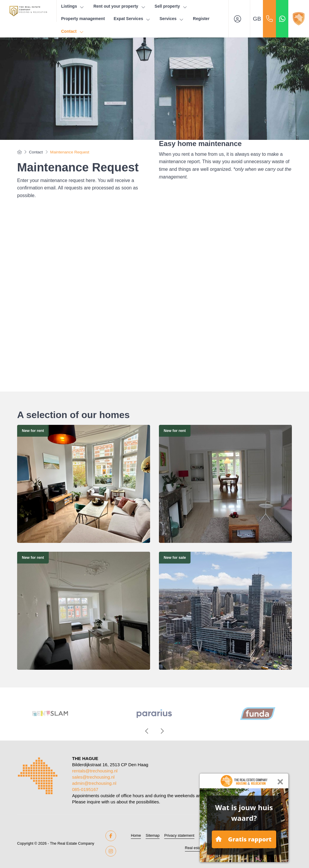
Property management (83, 19)
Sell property (171, 6)
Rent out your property (119, 6)
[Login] (239, 19)
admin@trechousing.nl (94, 783)
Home (136, 835)
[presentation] (147, 731)
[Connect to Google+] (111, 851)
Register (201, 19)
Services (172, 19)
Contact (73, 31)
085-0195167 (85, 789)
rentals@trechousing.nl (95, 771)
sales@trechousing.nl (93, 777)
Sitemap (153, 835)
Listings (73, 6)
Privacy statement (179, 835)
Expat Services (132, 19)
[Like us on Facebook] (111, 836)
